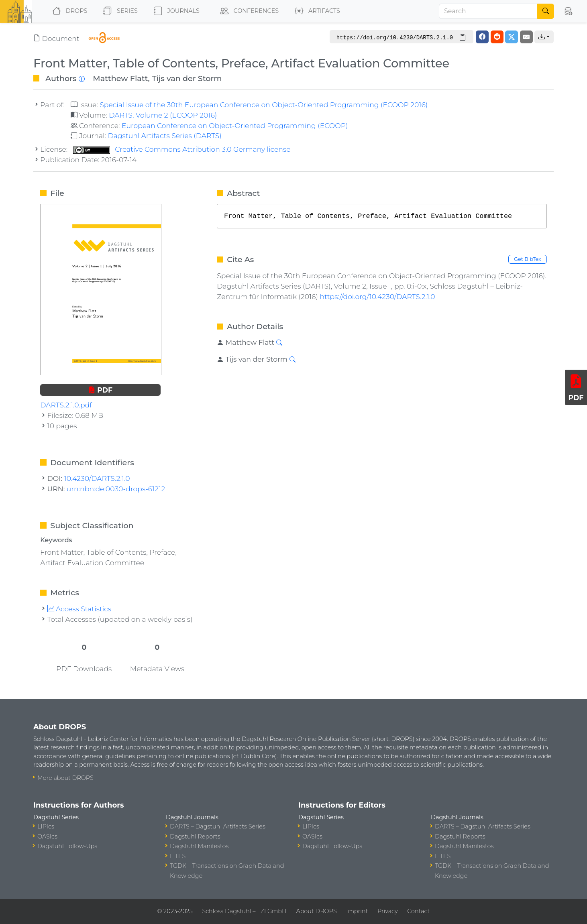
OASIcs (47, 836)
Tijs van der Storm (187, 78)
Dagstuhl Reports (195, 836)
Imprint (357, 911)
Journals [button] (175, 11)
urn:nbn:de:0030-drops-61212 (116, 489)
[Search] (488, 11)
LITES (178, 856)
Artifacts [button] (316, 11)
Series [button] (119, 11)
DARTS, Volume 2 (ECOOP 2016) (163, 115)
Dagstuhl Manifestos (199, 846)
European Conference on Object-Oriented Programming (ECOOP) (235, 125)
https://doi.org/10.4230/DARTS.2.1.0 (377, 296)
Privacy (387, 911)
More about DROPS (65, 778)
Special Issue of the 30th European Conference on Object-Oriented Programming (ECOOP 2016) (264, 105)
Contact (418, 911)
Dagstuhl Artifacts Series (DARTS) (164, 135)
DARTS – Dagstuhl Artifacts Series (218, 826)
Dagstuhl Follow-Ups (67, 846)
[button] (568, 11)
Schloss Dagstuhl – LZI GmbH (244, 911)
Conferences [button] (248, 11)
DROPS (68, 11)
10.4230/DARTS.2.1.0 (97, 478)
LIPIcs (46, 826)
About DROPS (316, 911)
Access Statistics (79, 609)
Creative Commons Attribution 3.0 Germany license (182, 149)
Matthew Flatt (120, 78)
